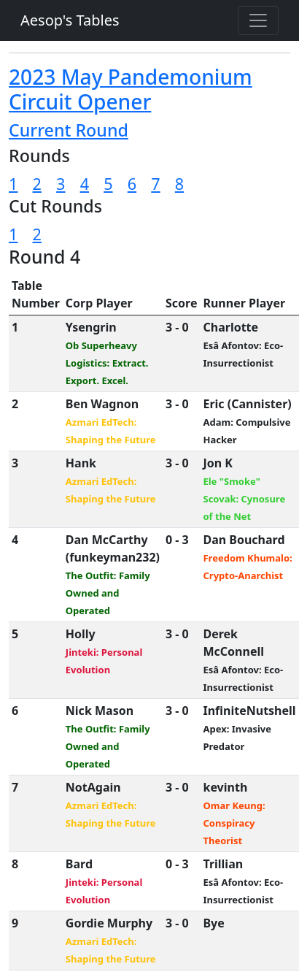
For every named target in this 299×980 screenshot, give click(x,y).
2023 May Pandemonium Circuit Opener (131, 89)
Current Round (69, 130)
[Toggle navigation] (258, 20)
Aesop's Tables (70, 20)
